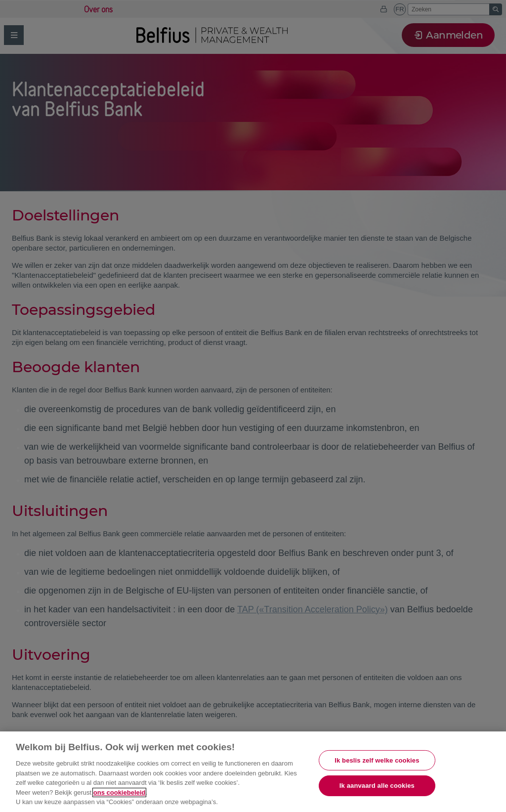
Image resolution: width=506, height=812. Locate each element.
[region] (253, 772)
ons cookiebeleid (119, 792)
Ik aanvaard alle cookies (377, 786)
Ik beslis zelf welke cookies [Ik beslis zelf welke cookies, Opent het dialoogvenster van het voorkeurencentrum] (377, 760)
